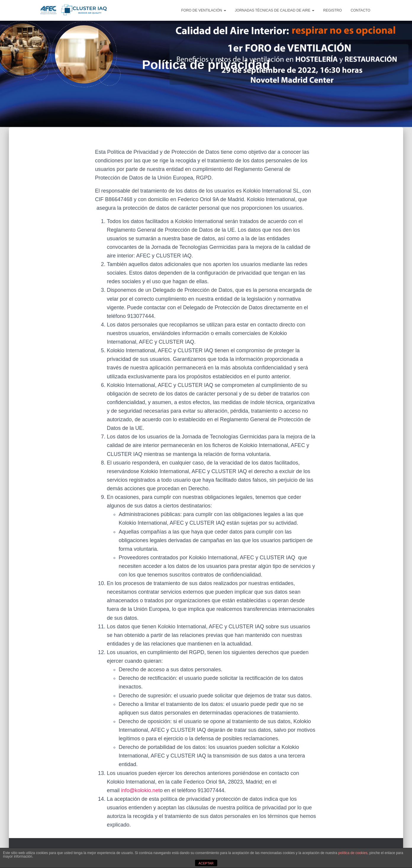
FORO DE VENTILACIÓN (203, 10)
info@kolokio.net (141, 790)
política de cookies (353, 853)
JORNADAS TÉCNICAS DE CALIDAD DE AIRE (275, 10)
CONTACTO (360, 10)
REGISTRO (333, 10)
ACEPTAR (206, 863)
